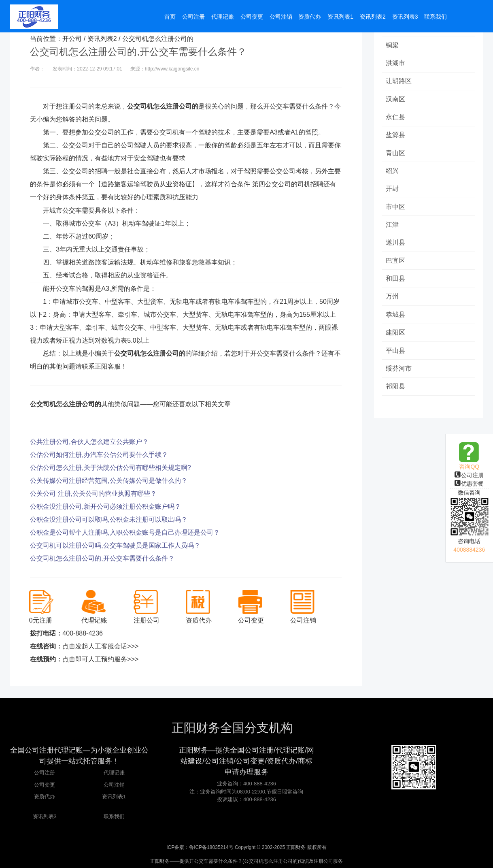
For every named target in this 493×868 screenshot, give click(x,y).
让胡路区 (399, 82)
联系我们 (114, 816)
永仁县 (396, 118)
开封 (393, 191)
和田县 (396, 282)
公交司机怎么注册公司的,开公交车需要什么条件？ (102, 558)
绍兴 (393, 173)
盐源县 (396, 136)
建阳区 (396, 337)
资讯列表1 (114, 797)
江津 (393, 227)
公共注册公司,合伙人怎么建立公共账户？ (89, 442)
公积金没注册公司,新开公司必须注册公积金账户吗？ (105, 507)
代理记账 (114, 773)
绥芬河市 (399, 373)
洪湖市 (396, 63)
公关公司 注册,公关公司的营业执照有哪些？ (93, 494)
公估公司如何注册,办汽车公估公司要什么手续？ (99, 455)
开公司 (72, 39)
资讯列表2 (102, 39)
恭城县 (396, 319)
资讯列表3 (45, 816)
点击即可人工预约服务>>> (100, 659)
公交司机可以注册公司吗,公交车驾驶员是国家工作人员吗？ (115, 545)
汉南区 (396, 100)
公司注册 (469, 475)
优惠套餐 (469, 484)
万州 (393, 300)
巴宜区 (396, 264)
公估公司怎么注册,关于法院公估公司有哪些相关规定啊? (110, 468)
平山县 (396, 355)
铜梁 (393, 45)
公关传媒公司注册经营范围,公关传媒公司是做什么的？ (108, 481)
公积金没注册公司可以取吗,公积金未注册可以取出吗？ (108, 519)
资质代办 (45, 797)
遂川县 (396, 246)
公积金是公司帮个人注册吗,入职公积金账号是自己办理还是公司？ (125, 532)
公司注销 (114, 785)
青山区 (396, 155)
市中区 (396, 209)
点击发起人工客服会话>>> (100, 646)
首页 (170, 17)
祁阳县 (396, 391)
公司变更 (45, 785)
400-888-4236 (83, 633)
